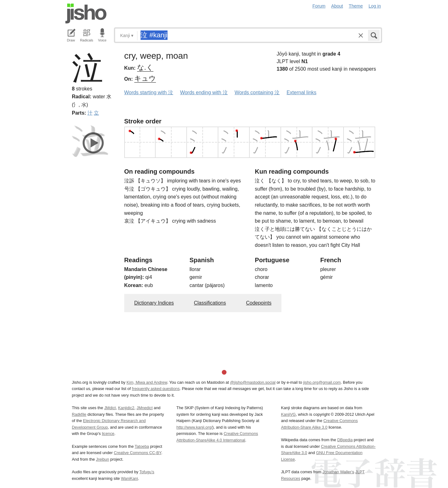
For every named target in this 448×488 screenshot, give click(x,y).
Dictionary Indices (154, 303)
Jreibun (103, 459)
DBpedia (345, 440)
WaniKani (130, 478)
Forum (319, 6)
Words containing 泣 (257, 92)
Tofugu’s (147, 472)
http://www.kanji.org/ (194, 427)
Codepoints (259, 303)
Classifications (210, 303)
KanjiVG (288, 414)
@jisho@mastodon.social (253, 382)
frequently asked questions (156, 389)
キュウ (145, 78)
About (337, 6)
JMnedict (144, 408)
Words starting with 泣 (149, 92)
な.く (145, 67)
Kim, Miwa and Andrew (147, 382)
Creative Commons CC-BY (138, 453)
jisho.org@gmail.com (322, 382)
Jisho (86, 14)
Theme (356, 6)
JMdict (110, 408)
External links (301, 92)
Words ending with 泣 (204, 92)
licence (108, 434)
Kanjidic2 (126, 408)
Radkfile (79, 414)
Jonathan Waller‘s (338, 472)
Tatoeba (142, 446)
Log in (375, 6)
